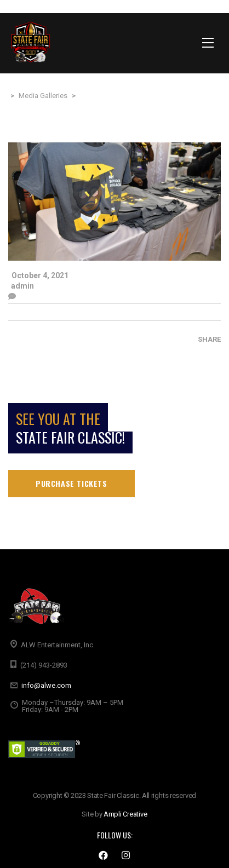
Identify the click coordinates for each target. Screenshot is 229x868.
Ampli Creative (125, 814)
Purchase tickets (71, 483)
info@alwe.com (46, 685)
